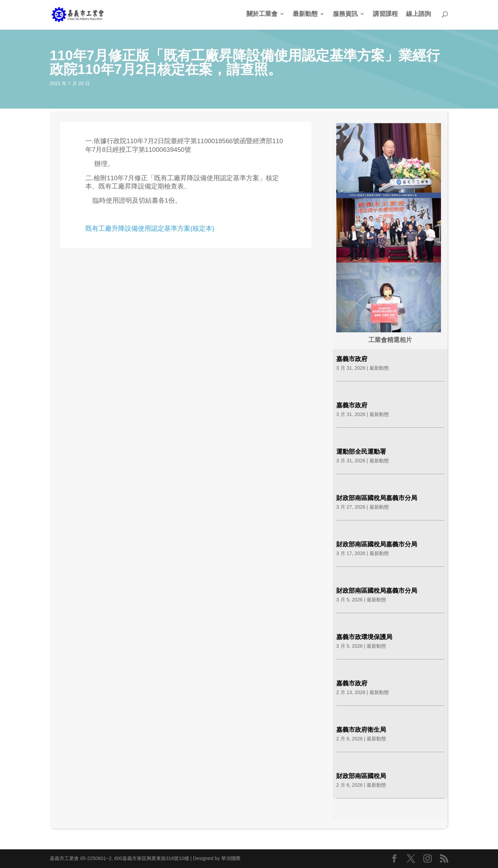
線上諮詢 (419, 14)
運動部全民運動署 (361, 452)
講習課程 (385, 14)
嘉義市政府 (352, 359)
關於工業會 (262, 14)
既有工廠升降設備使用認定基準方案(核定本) (150, 228)
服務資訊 (345, 14)
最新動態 (305, 14)
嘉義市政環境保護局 (364, 637)
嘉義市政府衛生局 (361, 730)
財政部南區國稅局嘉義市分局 (377, 498)
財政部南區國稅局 (361, 776)
